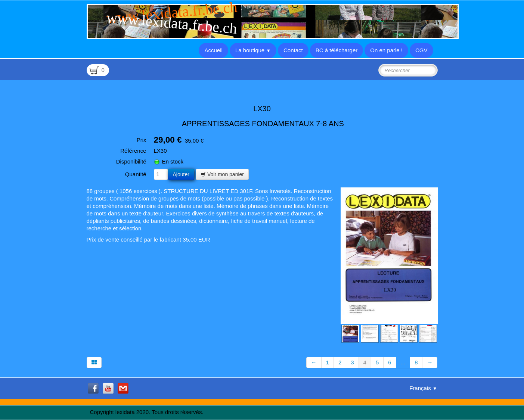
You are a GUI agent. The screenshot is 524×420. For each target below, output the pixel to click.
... (403, 362)
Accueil (213, 50)
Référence (133, 151)
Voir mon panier (222, 174)
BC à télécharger (337, 50)
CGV (421, 50)
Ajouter (181, 174)
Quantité (136, 174)
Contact (293, 50)
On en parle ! (386, 50)
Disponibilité (131, 161)
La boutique (253, 50)
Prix (142, 140)
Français (423, 388)
